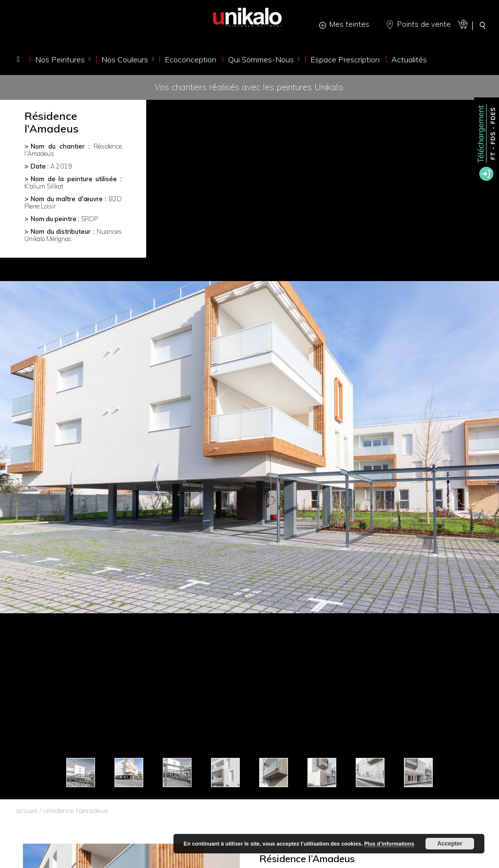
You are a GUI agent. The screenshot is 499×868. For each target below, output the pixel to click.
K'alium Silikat (44, 186)
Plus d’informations (389, 844)
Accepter (450, 844)
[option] (249, 447)
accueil (27, 811)
